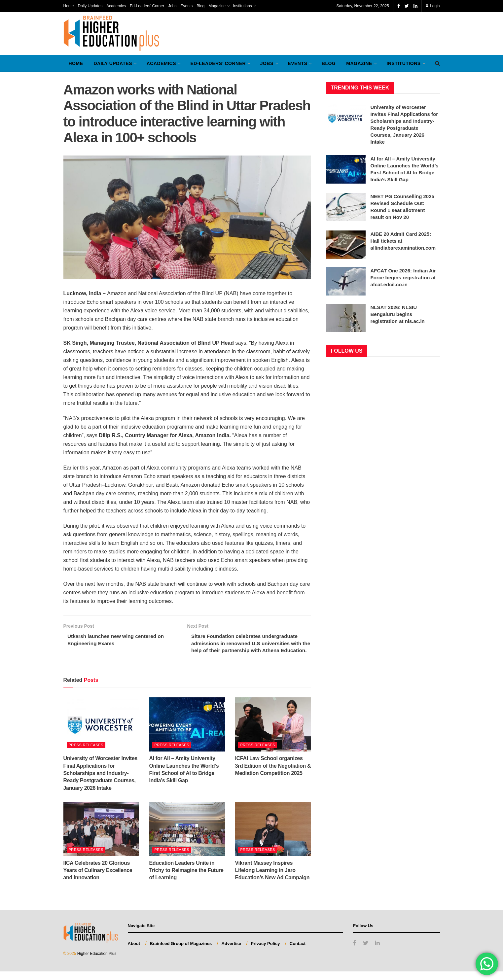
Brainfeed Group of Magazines (181, 952)
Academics (116, 6)
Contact (298, 952)
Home (69, 6)
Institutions (242, 6)
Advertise (231, 952)
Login (433, 6)
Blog (200, 6)
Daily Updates (90, 6)
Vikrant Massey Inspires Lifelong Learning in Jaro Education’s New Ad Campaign (272, 879)
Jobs (172, 6)
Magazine (217, 6)
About (134, 952)
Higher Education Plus (97, 962)
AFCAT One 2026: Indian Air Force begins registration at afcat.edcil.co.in (403, 278)
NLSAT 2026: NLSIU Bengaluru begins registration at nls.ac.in (398, 314)
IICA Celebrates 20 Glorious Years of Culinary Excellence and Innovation (98, 879)
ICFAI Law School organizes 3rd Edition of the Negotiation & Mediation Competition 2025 (273, 775)
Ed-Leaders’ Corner (147, 6)
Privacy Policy (265, 952)
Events (187, 6)
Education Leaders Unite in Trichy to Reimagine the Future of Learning (186, 879)
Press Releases (86, 754)
